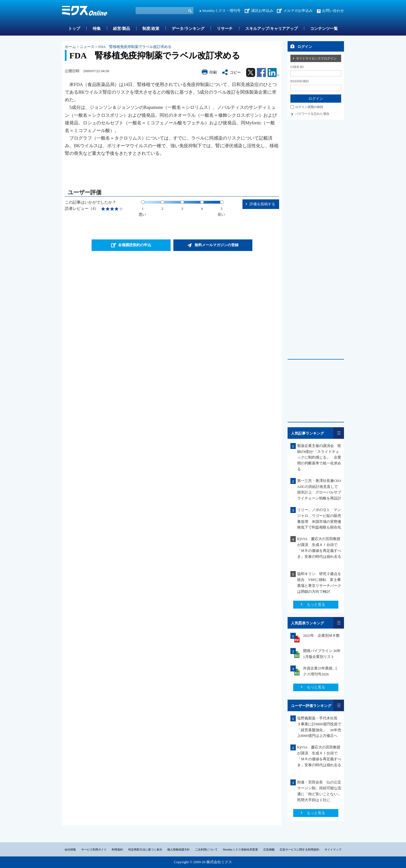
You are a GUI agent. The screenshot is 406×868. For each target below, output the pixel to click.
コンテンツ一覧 (324, 29)
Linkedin (273, 72)
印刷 (213, 72)
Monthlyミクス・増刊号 (221, 11)
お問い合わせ (333, 11)
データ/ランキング (188, 29)
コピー (235, 72)
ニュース (87, 47)
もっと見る (316, 604)
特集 (97, 29)
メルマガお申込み (298, 11)
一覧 (339, 433)
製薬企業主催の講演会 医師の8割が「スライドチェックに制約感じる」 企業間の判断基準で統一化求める (319, 457)
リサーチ (225, 29)
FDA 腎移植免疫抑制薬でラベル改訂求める (135, 47)
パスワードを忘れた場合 (312, 114)
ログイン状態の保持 (309, 107)
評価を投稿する (262, 204)
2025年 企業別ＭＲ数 (321, 635)
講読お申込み (262, 11)
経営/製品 (122, 29)
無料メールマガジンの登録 (217, 245)
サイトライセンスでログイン (316, 58)
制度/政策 (151, 29)
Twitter (251, 72)
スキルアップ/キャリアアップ (272, 29)
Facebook (261, 72)
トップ (74, 29)
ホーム (70, 47)
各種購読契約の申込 (135, 245)
